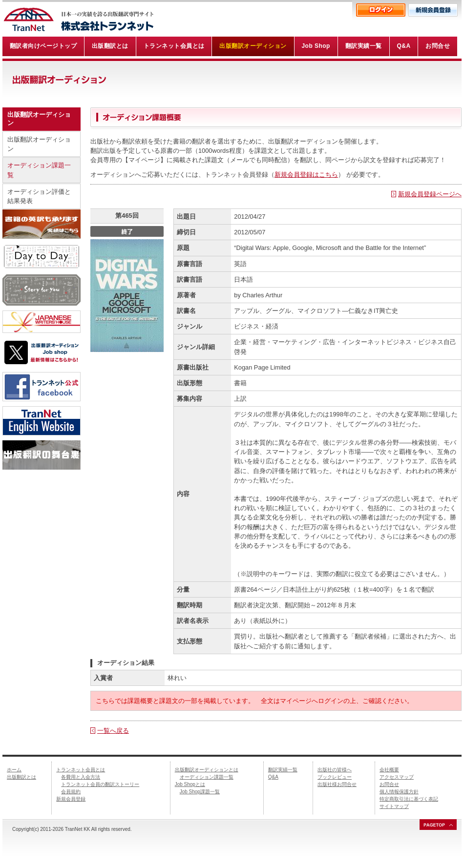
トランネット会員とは (81, 770)
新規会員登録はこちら (306, 175)
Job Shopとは (190, 784)
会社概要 (389, 770)
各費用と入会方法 (81, 777)
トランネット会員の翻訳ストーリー (100, 784)
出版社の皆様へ (335, 770)
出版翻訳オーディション (39, 144)
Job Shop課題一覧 (200, 792)
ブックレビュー (335, 777)
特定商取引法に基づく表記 (409, 799)
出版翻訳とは (21, 777)
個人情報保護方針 (399, 792)
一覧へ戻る (113, 731)
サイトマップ (394, 806)
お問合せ (389, 784)
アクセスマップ (397, 777)
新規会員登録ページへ (430, 194)
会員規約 (71, 792)
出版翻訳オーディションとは (207, 770)
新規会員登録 (71, 799)
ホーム (14, 770)
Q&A (273, 777)
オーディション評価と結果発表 (39, 196)
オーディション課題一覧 (39, 170)
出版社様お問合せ (337, 784)
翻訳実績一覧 (283, 770)
